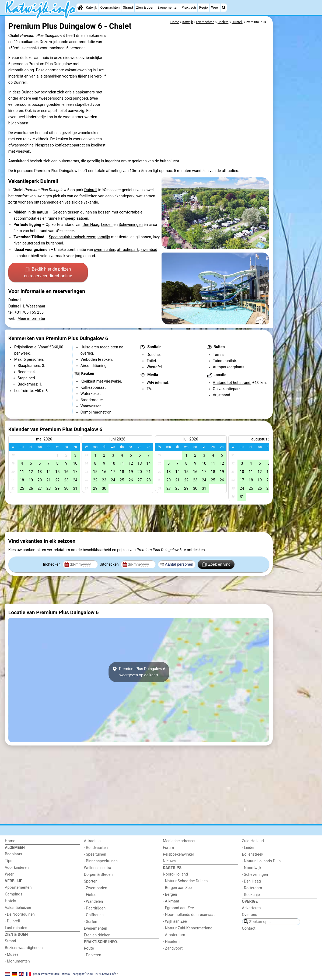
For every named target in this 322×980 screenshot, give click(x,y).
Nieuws (169, 861)
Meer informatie (31, 319)
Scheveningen (131, 225)
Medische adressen (180, 841)
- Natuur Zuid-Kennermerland (188, 928)
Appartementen (18, 888)
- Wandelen (94, 902)
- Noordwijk (252, 868)
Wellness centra (98, 868)
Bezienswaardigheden (24, 948)
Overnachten (110, 7)
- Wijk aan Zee (175, 921)
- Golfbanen (94, 915)
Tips (9, 861)
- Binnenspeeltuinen (101, 861)
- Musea (12, 955)
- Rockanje (251, 895)
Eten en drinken (97, 935)
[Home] (80, 8)
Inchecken (52, 564)
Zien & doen (145, 7)
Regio (204, 7)
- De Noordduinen (20, 914)
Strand (128, 7)
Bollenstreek (253, 854)
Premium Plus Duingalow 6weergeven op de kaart (139, 672)
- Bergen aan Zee (177, 888)
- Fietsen (91, 895)
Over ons (250, 915)
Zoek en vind (216, 564)
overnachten (105, 250)
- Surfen (91, 922)
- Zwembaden (96, 888)
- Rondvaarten (96, 848)
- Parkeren (93, 955)
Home (10, 841)
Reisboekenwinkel (178, 854)
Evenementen (168, 7)
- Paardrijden (95, 908)
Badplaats (13, 854)
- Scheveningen (255, 875)
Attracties (92, 841)
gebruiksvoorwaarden (46, 974)
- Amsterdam (174, 935)
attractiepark (128, 250)
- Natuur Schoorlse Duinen (185, 881)
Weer (215, 7)
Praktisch (189, 7)
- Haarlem (171, 942)
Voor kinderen (17, 868)
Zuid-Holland (253, 841)
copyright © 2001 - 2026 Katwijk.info (94, 974)
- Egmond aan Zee (178, 908)
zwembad (149, 250)
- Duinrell (12, 921)
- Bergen (170, 895)
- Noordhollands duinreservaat (189, 915)
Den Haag (91, 225)
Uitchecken (110, 564)
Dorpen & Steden (98, 875)
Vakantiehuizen (18, 908)
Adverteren (251, 908)
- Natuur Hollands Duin (261, 861)
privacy (66, 974)
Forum (168, 848)
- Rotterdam (252, 888)
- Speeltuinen (95, 854)
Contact (249, 928)
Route (89, 948)
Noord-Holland (175, 874)
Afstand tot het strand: (232, 383)
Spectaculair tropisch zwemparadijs (79, 237)
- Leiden (249, 848)
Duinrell (91, 190)
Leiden (107, 225)
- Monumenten (17, 961)
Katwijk (91, 7)
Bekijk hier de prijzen (48, 273)
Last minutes (16, 928)
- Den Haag (251, 881)
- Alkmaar (171, 901)
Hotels (10, 901)
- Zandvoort (173, 948)
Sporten (91, 881)
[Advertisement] (296, 140)
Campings (14, 894)
